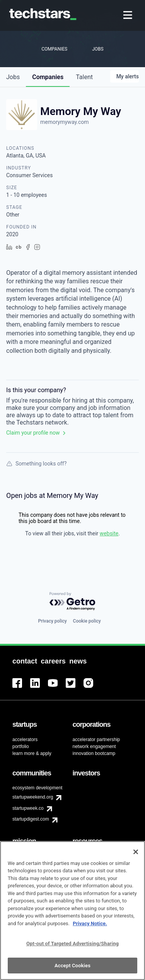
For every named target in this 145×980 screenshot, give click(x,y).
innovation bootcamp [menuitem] (94, 753)
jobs (13, 77)
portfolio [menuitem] (21, 746)
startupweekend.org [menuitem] (33, 797)
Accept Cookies (72, 970)
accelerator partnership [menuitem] (96, 740)
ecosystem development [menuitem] (37, 788)
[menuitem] (129, 16)
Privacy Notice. (90, 928)
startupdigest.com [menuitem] (31, 819)
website (109, 533)
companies (48, 77)
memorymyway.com (65, 122)
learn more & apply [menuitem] (32, 753)
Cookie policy (87, 621)
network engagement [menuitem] (94, 746)
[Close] (136, 856)
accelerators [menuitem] (25, 740)
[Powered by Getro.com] (73, 602)
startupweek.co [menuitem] (28, 808)
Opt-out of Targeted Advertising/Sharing (72, 948)
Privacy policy (52, 621)
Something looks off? (36, 464)
